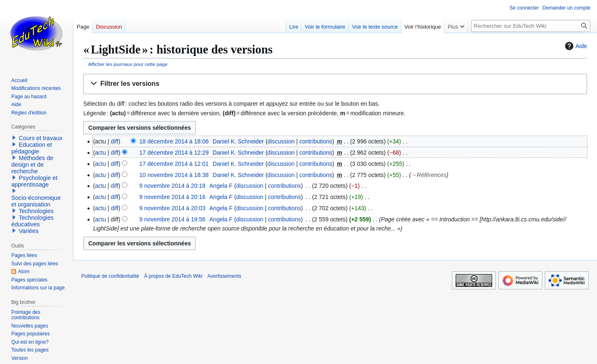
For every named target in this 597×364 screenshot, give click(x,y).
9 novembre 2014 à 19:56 (172, 219)
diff (114, 141)
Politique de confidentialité (110, 276)
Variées (29, 231)
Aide (575, 46)
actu (100, 153)
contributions (316, 141)
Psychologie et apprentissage (34, 181)
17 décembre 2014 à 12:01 (174, 164)
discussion (281, 141)
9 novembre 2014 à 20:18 (172, 186)
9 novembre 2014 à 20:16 (172, 197)
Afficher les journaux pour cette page (128, 64)
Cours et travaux (41, 138)
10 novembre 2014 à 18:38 (174, 175)
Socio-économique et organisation (36, 201)
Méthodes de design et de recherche (32, 165)
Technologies (36, 211)
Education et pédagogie (32, 148)
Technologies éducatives (32, 221)
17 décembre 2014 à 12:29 (174, 153)
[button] (335, 84)
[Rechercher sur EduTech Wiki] (531, 26)
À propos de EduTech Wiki (173, 276)
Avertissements (224, 276)
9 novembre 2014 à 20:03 (172, 208)
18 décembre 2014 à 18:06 (174, 141)
